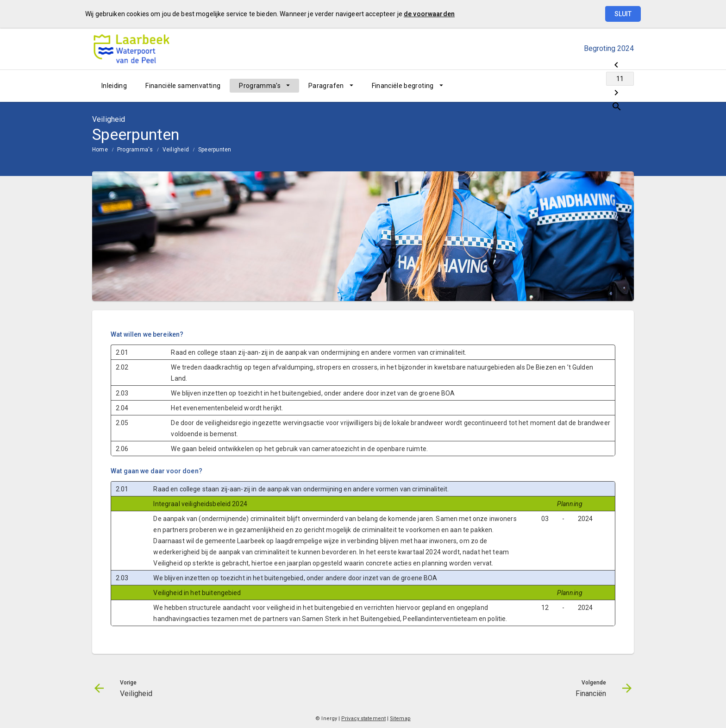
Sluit (623, 14)
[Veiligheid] (554, 86)
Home (100, 150)
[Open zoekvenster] (623, 86)
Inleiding (114, 86)
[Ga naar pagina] (578, 86)
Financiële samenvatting (183, 86)
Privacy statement (363, 719)
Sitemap (400, 719)
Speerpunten (215, 150)
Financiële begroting (403, 86)
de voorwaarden (429, 14)
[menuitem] (114, 86)
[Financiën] (603, 86)
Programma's (260, 86)
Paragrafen (326, 86)
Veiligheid (176, 150)
